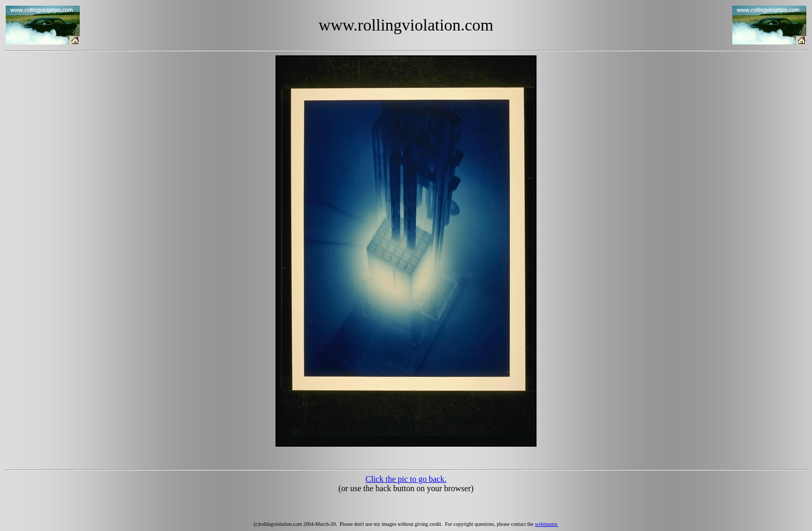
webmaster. (547, 524)
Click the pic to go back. (406, 479)
